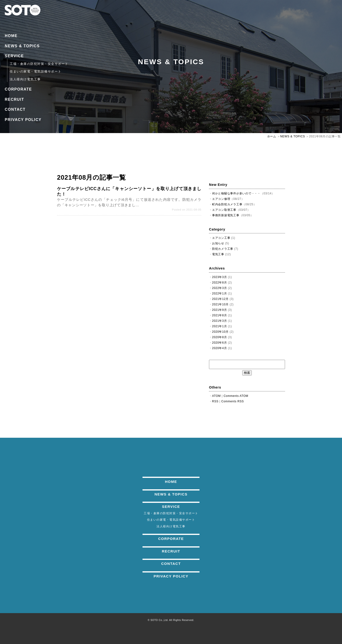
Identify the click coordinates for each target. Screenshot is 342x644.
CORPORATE (18, 89)
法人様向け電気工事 (25, 79)
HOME (11, 36)
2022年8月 (220, 283)
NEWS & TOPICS (22, 46)
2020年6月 (220, 343)
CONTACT (15, 109)
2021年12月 (220, 299)
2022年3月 (220, 288)
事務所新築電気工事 (226, 215)
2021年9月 (220, 310)
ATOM (216, 396)
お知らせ (218, 243)
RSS (215, 401)
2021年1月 (220, 326)
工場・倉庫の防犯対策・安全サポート (39, 64)
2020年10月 (220, 332)
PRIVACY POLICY (23, 120)
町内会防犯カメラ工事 (227, 204)
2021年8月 (220, 315)
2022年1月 (220, 293)
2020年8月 (220, 337)
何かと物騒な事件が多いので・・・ (236, 193)
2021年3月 (220, 321)
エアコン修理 (221, 199)
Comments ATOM (236, 396)
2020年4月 (220, 348)
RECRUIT (14, 99)
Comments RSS (233, 401)
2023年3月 (220, 277)
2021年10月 (220, 304)
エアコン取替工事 (224, 210)
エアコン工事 (221, 238)
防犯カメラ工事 (223, 249)
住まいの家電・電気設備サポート (36, 71)
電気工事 (218, 254)
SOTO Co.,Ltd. (160, 620)
